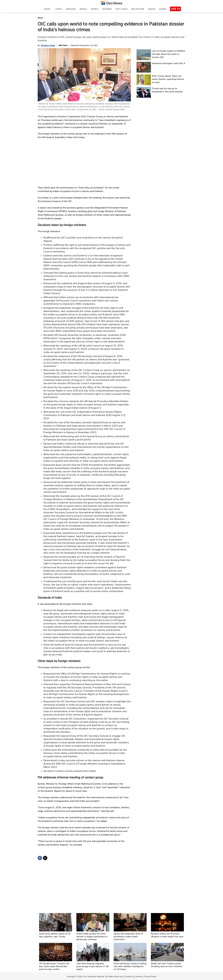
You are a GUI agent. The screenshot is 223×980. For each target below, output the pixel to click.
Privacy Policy (150, 976)
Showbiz (107, 9)
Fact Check (122, 9)
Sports (95, 9)
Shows (163, 9)
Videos (151, 9)
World (83, 9)
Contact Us (130, 976)
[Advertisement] (84, 162)
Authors (140, 976)
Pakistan (71, 9)
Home (47, 9)
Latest (59, 9)
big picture (138, 9)
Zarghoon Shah (48, 45)
